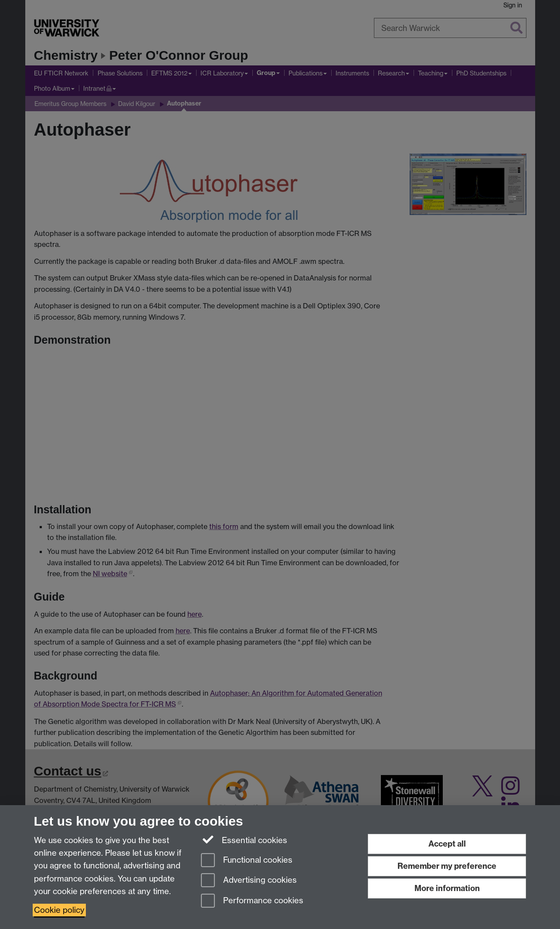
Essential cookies (244, 840)
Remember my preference (447, 866)
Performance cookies (252, 901)
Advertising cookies (249, 881)
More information (447, 888)
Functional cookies (247, 861)
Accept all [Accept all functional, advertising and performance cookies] (447, 844)
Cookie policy (59, 910)
